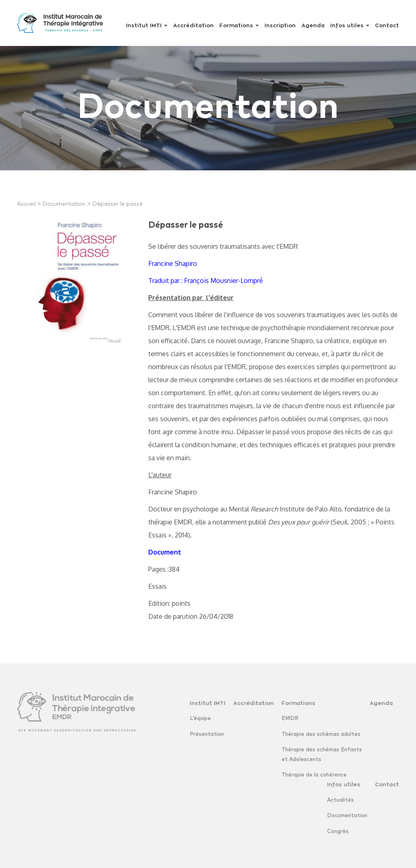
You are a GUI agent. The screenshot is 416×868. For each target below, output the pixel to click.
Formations (239, 25)
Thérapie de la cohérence (314, 775)
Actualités (340, 800)
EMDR (290, 719)
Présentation (207, 734)
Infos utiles (350, 25)
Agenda (313, 25)
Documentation (66, 204)
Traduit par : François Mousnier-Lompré (206, 281)
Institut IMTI (147, 25)
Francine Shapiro (173, 263)
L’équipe (200, 719)
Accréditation (193, 25)
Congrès (338, 832)
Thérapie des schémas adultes (321, 734)
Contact (387, 25)
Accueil (29, 204)
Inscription (280, 25)
